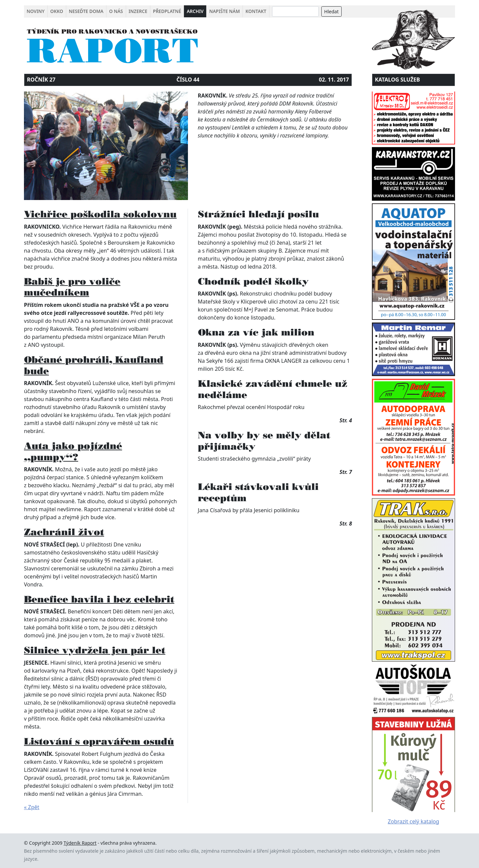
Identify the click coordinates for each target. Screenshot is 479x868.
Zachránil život (64, 532)
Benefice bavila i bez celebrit (99, 599)
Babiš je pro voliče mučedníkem (72, 287)
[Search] (295, 11)
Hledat (331, 11)
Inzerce (138, 11)
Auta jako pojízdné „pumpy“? (73, 451)
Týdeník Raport (80, 843)
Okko (57, 11)
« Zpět (32, 807)
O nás (116, 11)
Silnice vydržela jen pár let (95, 650)
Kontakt (256, 11)
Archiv (195, 11)
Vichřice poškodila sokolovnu (100, 214)
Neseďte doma (86, 11)
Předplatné (167, 11)
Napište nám (225, 11)
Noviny (36, 11)
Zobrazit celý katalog (414, 821)
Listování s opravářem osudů (99, 741)
